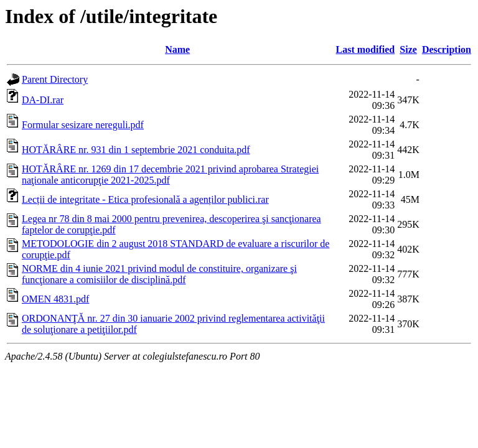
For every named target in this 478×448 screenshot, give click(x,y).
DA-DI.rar (43, 100)
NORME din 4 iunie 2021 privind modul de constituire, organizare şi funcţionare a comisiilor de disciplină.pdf (159, 274)
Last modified (366, 49)
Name (177, 49)
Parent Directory (55, 79)
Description (447, 49)
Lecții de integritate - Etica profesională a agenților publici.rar (145, 199)
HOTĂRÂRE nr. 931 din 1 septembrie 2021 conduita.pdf (136, 150)
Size (408, 49)
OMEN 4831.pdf (55, 299)
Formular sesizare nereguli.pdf (83, 125)
